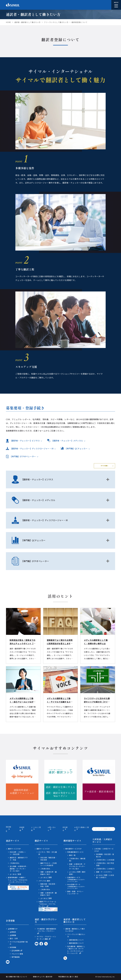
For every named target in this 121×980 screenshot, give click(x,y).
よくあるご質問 (15, 874)
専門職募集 (16, 957)
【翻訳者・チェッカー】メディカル (67, 441)
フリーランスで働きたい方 (76, 935)
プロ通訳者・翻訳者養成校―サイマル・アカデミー (46, 931)
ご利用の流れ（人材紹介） (106, 869)
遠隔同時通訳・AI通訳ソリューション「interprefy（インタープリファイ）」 (18, 883)
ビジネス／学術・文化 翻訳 (48, 853)
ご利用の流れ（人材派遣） (106, 860)
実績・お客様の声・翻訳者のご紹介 (49, 873)
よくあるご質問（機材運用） (77, 873)
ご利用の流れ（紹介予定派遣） (105, 864)
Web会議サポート (77, 886)
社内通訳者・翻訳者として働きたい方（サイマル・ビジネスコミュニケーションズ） (76, 950)
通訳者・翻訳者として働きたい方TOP (75, 930)
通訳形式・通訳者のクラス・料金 (19, 859)
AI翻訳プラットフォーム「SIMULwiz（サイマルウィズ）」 (48, 906)
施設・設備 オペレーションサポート (75, 893)
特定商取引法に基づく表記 (68, 977)
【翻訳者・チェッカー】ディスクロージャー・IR (32, 448)
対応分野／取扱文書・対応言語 (49, 859)
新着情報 (22, 829)
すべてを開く (105, 466)
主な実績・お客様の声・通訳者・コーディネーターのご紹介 (19, 869)
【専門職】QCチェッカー (76, 448)
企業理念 (13, 932)
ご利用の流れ (15, 863)
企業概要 (13, 935)
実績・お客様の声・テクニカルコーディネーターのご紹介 (77, 866)
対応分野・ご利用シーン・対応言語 (18, 853)
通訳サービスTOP (14, 849)
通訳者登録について (76, 940)
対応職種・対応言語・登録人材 (105, 855)
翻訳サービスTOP (43, 849)
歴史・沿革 (14, 938)
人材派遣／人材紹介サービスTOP (104, 850)
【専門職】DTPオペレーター (23, 456)
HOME (8, 829)
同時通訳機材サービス (75, 852)
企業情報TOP (13, 929)
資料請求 (65, 829)
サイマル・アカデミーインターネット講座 (46, 938)
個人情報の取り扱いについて (16, 977)
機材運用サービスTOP (73, 849)
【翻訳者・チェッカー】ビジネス (25, 441)
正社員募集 (17, 951)
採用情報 (13, 947)
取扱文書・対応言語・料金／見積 (49, 885)
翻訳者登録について (76, 943)
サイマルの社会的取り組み (19, 943)
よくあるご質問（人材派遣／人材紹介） (105, 876)
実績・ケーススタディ (104, 872)
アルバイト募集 (17, 954)
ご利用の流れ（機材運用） (77, 860)
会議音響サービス (77, 879)
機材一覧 (72, 855)
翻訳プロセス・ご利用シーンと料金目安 (49, 864)
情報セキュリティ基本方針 (43, 977)
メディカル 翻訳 (44, 881)
